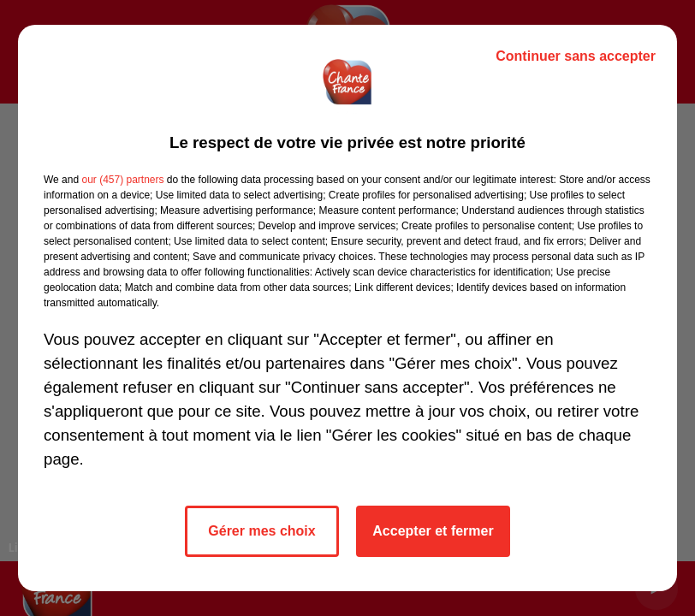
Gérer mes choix (261, 531)
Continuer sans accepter (576, 56)
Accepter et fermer (433, 531)
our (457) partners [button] (122, 180)
